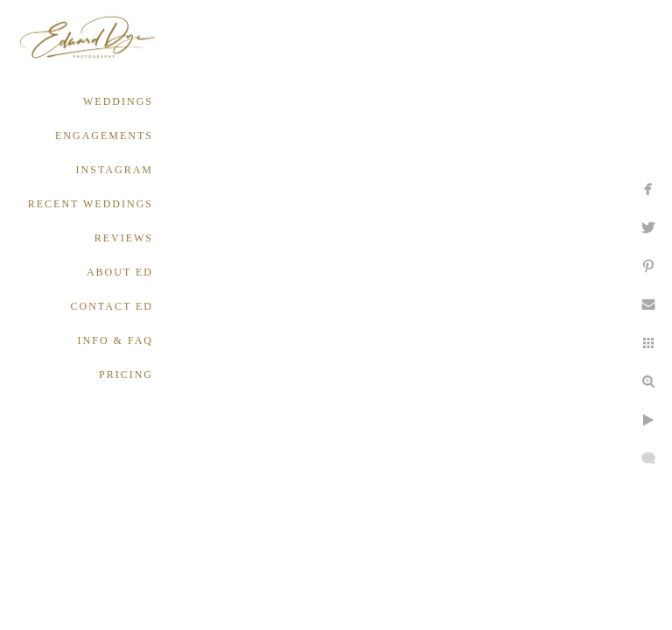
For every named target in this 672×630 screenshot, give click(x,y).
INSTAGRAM (115, 170)
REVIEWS (124, 238)
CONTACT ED (112, 306)
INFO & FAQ (115, 340)
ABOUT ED (120, 272)
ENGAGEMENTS (104, 136)
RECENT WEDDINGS (91, 204)
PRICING (126, 374)
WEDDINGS (118, 101)
